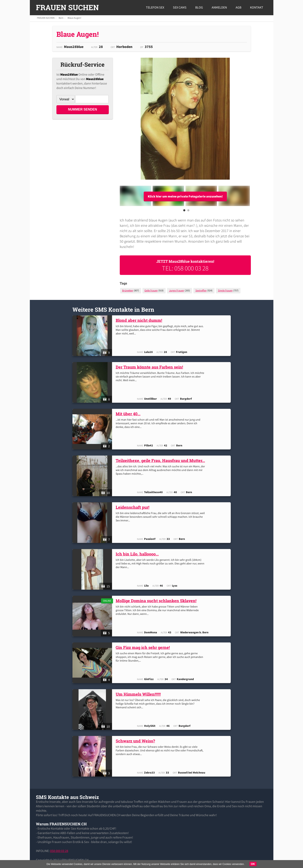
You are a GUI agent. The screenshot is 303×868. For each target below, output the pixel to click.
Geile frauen (151, 290)
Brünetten (128, 290)
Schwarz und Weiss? (136, 741)
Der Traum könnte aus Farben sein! (150, 367)
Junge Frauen (177, 290)
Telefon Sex (155, 7)
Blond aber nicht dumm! (140, 320)
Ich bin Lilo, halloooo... (138, 554)
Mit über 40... (129, 414)
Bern (61, 18)
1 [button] (184, 212)
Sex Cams (180, 7)
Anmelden (219, 7)
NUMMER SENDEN (82, 109)
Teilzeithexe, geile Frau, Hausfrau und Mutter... (161, 460)
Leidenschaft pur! (134, 507)
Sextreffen (201, 290)
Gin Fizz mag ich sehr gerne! (144, 647)
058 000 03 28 (59, 851)
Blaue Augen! (74, 18)
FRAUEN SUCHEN (67, 7)
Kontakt (257, 7)
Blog (199, 7)
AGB (238, 7)
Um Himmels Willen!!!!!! (139, 694)
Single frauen (225, 290)
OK (253, 864)
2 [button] (188, 212)
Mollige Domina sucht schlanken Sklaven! (157, 601)
